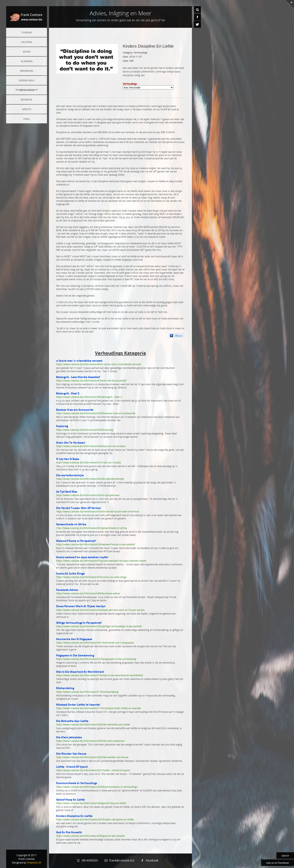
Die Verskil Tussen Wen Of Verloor (79, 508)
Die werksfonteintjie (70, 475)
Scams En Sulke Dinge (70, 573)
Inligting (27, 42)
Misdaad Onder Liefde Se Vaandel (78, 705)
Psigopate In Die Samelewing (75, 655)
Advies (27, 52)
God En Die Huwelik (69, 832)
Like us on (278, 863)
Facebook (149, 860)
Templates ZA (34, 862)
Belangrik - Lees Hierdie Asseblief (78, 377)
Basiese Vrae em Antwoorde (75, 410)
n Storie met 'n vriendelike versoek (79, 361)
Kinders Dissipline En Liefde (148, 46)
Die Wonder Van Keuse (71, 754)
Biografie (27, 100)
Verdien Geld (27, 80)
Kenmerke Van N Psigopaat (74, 639)
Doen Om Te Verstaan (71, 443)
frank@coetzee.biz (119, 860)
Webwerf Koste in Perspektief (76, 541)
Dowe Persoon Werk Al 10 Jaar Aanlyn (81, 606)
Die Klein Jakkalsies (69, 737)
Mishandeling (65, 688)
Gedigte (27, 109)
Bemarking (27, 71)
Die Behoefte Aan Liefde (72, 721)
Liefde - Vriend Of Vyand (72, 767)
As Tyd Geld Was (67, 492)
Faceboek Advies (67, 590)
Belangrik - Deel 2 (68, 393)
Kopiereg (62, 426)
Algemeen (27, 61)
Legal (27, 119)
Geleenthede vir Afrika (71, 524)
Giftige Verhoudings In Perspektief (79, 623)
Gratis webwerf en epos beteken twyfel (82, 557)
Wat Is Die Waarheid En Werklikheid (80, 672)
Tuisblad (27, 32)
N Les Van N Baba (68, 459)
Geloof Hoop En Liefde (71, 800)
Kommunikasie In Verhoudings (77, 783)
